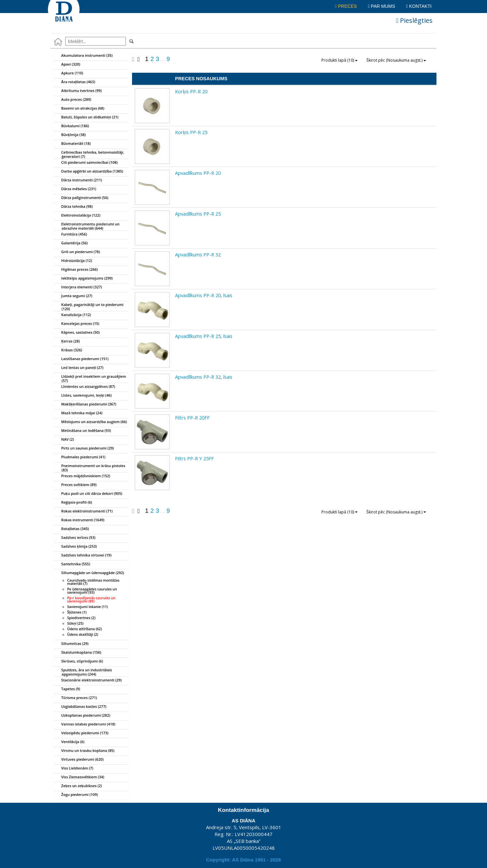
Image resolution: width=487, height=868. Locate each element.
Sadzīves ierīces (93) (75, 538)
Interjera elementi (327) (78, 287)
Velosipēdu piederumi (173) (81, 733)
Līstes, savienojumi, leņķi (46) (83, 396)
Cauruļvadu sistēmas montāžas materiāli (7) (93, 582)
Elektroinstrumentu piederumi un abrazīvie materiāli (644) (87, 225)
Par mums (382, 6)
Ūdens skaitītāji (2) (83, 634)
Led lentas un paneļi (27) (79, 368)
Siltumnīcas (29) (71, 644)
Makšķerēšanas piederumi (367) (85, 404)
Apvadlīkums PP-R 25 (198, 214)
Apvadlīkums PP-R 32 (198, 254)
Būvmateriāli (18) (72, 144)
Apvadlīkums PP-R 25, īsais (204, 336)
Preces (346, 6)
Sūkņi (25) (75, 623)
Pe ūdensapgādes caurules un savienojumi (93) (92, 591)
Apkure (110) (69, 73)
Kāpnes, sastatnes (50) (77, 333)
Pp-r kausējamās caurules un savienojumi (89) (91, 600)
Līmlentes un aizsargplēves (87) (85, 387)
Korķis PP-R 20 (191, 91)
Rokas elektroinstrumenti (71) (83, 511)
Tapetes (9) (67, 689)
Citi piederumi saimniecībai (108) (86, 163)
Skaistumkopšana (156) (78, 653)
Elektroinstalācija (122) (77, 216)
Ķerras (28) (67, 342)
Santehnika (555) (72, 564)
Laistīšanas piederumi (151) (81, 359)
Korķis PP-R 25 (191, 132)
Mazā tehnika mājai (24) (78, 413)
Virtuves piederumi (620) (79, 760)
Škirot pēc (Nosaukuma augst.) (396, 60)
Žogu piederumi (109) (76, 795)
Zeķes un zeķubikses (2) (78, 786)
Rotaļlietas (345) (72, 529)
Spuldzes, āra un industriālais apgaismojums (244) (83, 671)
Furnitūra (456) (71, 235)
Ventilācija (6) (69, 742)
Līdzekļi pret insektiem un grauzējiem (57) (90, 377)
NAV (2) (64, 440)
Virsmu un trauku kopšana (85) (84, 751)
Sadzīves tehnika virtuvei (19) (83, 556)
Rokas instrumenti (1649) (79, 520)
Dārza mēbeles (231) (75, 189)
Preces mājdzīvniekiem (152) (82, 476)
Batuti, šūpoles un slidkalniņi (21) (86, 117)
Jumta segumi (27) (73, 296)
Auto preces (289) (73, 100)
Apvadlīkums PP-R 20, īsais (204, 295)
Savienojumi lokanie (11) (88, 607)
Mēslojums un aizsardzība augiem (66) (90, 422)
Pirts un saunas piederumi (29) (84, 449)
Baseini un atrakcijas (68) (79, 109)
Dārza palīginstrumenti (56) (81, 198)
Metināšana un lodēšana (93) (82, 431)
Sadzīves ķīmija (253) (75, 547)
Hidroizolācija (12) (73, 261)
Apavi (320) (67, 65)
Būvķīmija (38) (70, 135)
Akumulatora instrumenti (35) (83, 56)
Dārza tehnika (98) (73, 207)
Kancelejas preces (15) (77, 324)
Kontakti (419, 6)
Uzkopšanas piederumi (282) (82, 716)
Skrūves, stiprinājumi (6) (79, 662)
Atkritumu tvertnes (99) (78, 91)
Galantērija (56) (71, 243)
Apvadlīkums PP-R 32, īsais (204, 377)
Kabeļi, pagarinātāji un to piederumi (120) (89, 306)
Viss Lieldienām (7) (74, 769)
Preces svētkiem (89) (75, 485)
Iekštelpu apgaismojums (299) (83, 279)
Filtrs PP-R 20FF (192, 418)
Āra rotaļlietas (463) (75, 82)
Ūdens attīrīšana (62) (85, 629)
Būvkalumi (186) (72, 126)
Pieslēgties (414, 20)
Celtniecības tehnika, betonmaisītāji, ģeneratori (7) (89, 153)
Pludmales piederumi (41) (80, 457)
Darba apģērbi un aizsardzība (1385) (89, 172)
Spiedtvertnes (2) (81, 618)
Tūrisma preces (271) (76, 698)
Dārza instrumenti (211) (78, 180)
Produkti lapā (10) (339, 60)
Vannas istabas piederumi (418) (85, 724)
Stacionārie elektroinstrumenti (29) (88, 680)
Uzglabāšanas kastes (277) (80, 707)
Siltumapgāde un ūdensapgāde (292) (89, 573)
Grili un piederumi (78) (77, 252)
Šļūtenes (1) (77, 612)
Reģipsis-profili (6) (73, 503)
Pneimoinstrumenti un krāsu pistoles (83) (90, 467)
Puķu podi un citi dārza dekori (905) (88, 494)
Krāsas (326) (68, 350)
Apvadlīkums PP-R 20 (198, 173)
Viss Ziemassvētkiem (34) (79, 777)
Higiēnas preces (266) (76, 270)
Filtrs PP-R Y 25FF (194, 458)
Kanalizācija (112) (73, 315)
